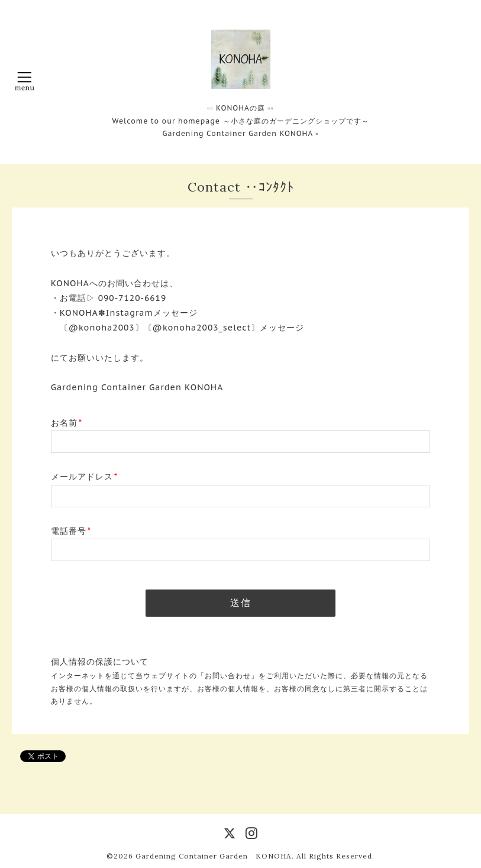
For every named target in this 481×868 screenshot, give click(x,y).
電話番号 (71, 531)
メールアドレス (84, 477)
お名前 (67, 423)
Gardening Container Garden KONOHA (214, 856)
